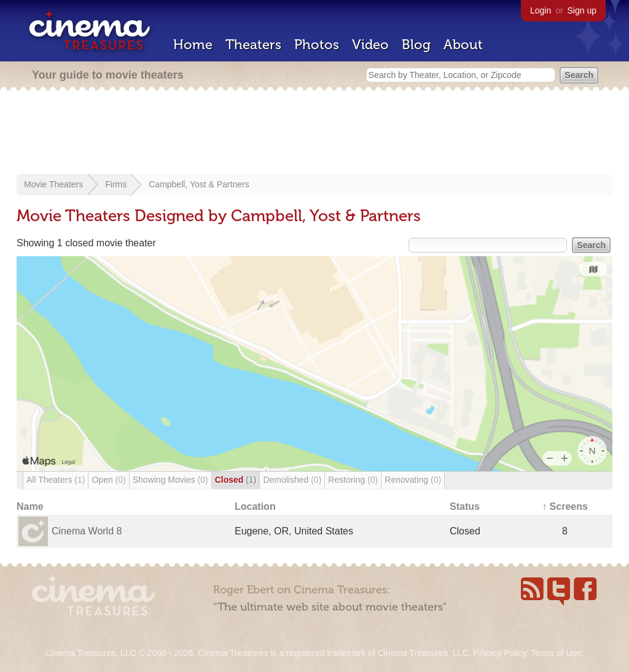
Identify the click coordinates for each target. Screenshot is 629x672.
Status (465, 506)
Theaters (253, 45)
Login (541, 10)
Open (108, 480)
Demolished (292, 480)
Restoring (353, 480)
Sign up (582, 10)
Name (30, 506)
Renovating (413, 480)
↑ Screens (565, 506)
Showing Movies (170, 480)
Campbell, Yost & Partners (199, 184)
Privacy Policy (499, 653)
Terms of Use (556, 653)
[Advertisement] (314, 133)
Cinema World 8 (87, 531)
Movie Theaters (53, 184)
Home (193, 45)
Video (370, 45)
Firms (116, 184)
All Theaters (56, 480)
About (463, 45)
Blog (416, 45)
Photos (317, 45)
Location (255, 506)
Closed (236, 480)
